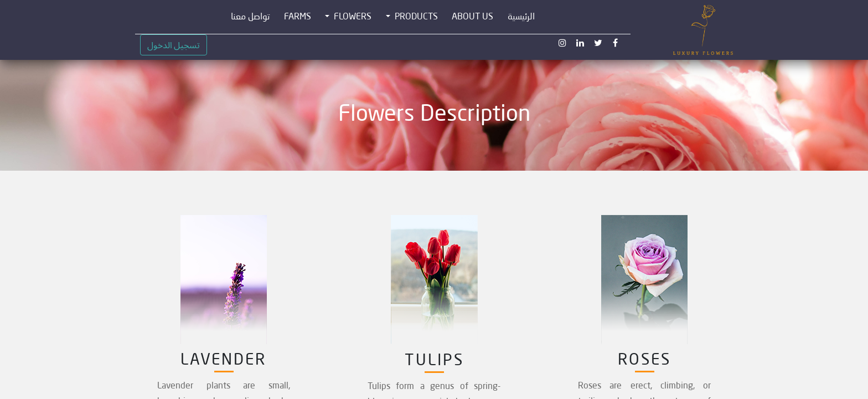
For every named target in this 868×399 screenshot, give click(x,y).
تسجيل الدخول (174, 45)
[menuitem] (521, 17)
